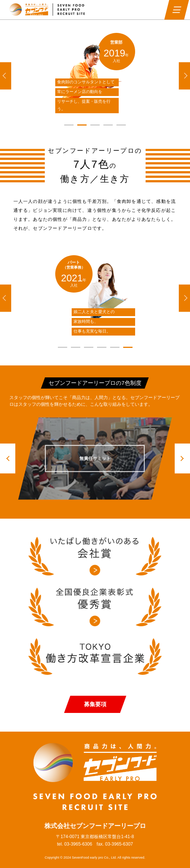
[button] (6, 76)
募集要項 (95, 704)
